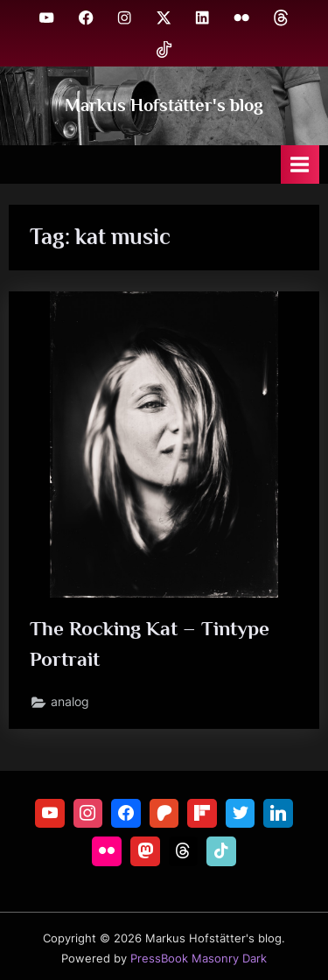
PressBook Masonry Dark (199, 959)
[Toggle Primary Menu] (300, 164)
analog (70, 702)
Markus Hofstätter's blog (164, 105)
